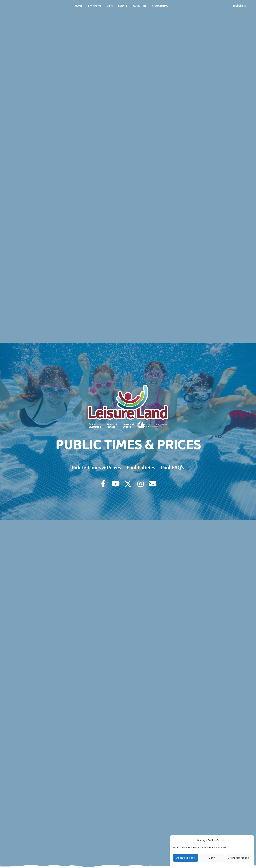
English (237, 6)
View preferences (238, 858)
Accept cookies (186, 858)
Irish (245, 6)
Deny (212, 858)
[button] (103, 484)
